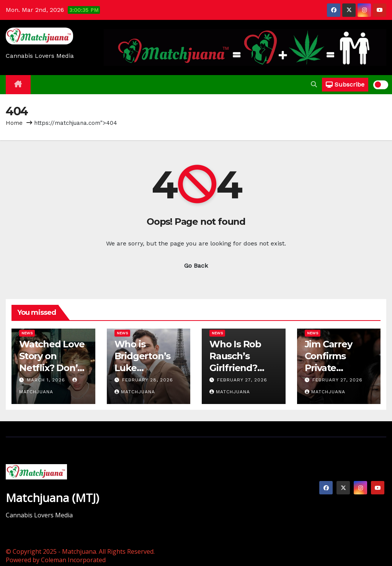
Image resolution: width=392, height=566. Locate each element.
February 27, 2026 (242, 380)
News (27, 333)
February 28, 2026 (148, 380)
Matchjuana (135, 392)
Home (14, 123)
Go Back (196, 266)
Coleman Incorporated (73, 560)
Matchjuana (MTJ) (52, 498)
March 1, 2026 (47, 380)
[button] (314, 84)
